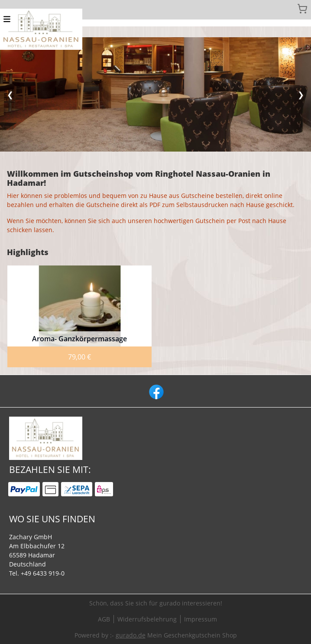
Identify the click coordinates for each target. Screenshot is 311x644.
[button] (7, 18)
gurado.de (131, 635)
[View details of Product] (79, 316)
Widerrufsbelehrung (147, 619)
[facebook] (155, 391)
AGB (104, 619)
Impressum (201, 619)
